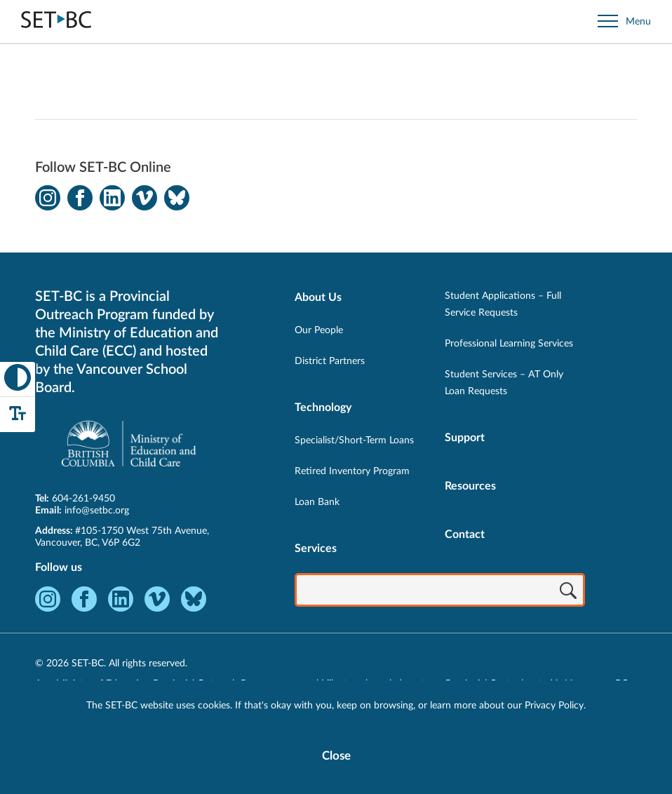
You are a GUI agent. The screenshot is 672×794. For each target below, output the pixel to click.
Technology (323, 408)
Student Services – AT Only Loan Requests (504, 383)
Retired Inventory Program (352, 471)
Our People (319, 330)
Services (316, 549)
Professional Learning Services (509, 344)
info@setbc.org (97, 511)
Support (465, 438)
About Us (318, 297)
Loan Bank (317, 502)
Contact (465, 534)
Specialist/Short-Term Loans (354, 440)
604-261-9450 (83, 499)
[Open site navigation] (624, 21)
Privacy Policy (554, 706)
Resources (470, 486)
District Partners (330, 361)
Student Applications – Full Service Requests (503, 304)
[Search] (568, 591)
